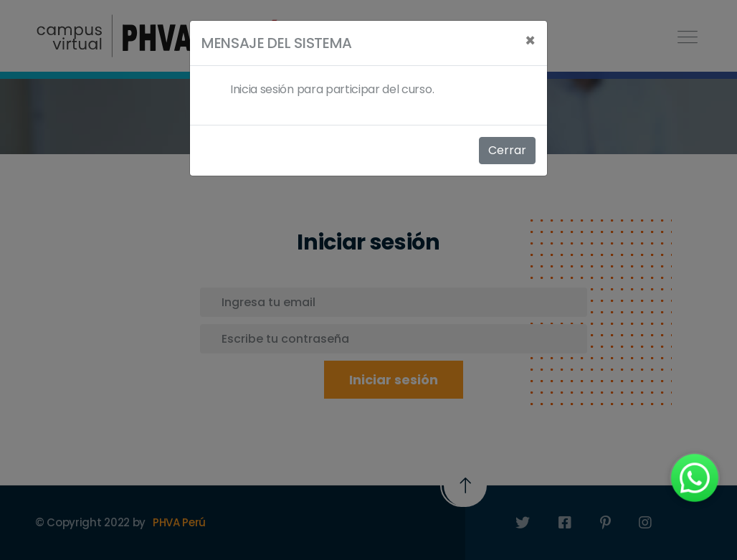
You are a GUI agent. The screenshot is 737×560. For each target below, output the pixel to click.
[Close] (530, 41)
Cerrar (507, 150)
